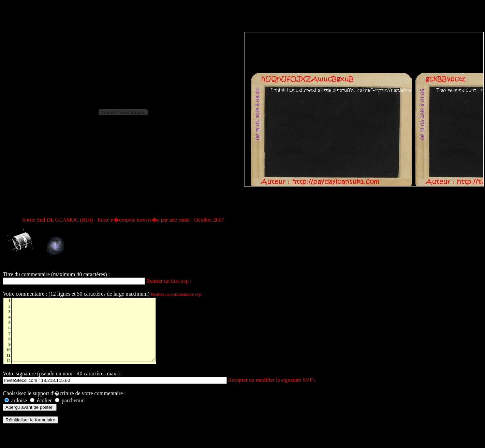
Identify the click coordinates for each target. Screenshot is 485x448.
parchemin (70, 411)
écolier (41, 411)
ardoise (16, 411)
